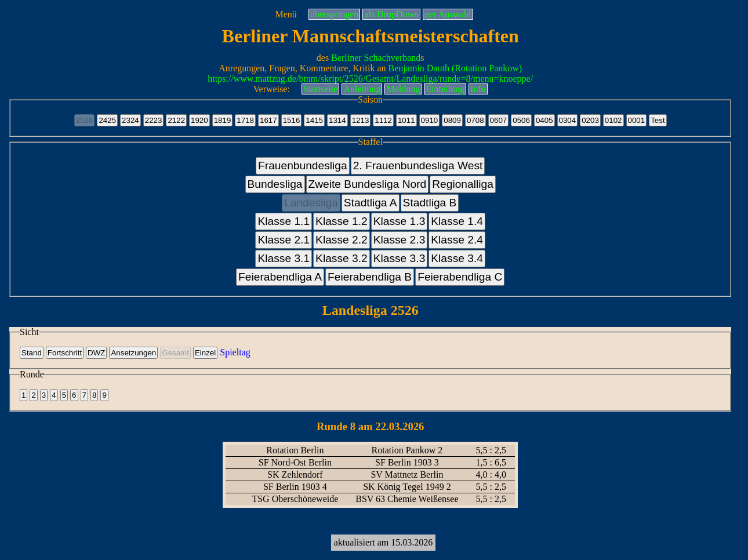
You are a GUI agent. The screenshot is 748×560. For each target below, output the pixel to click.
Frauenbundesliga (303, 166)
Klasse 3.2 (342, 258)
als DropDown (391, 14)
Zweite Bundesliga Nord (368, 184)
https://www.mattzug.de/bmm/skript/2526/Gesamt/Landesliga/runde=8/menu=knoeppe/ (370, 79)
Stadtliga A (371, 203)
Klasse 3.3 (400, 258)
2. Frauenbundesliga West (418, 166)
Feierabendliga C (460, 277)
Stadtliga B (430, 203)
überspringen (335, 14)
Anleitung (362, 89)
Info (478, 89)
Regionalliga (463, 184)
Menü (286, 14)
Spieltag (235, 352)
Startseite (321, 89)
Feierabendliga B (370, 277)
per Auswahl (448, 14)
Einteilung (445, 89)
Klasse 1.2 (342, 221)
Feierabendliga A (280, 277)
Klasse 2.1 (284, 240)
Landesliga (311, 203)
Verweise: (272, 89)
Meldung (403, 89)
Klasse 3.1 (284, 258)
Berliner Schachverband (376, 58)
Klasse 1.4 (457, 221)
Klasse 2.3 (400, 240)
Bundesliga (275, 184)
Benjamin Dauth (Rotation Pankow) (455, 68)
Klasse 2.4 (457, 240)
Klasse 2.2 (342, 240)
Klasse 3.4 (457, 258)
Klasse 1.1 (284, 221)
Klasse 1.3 (400, 221)
